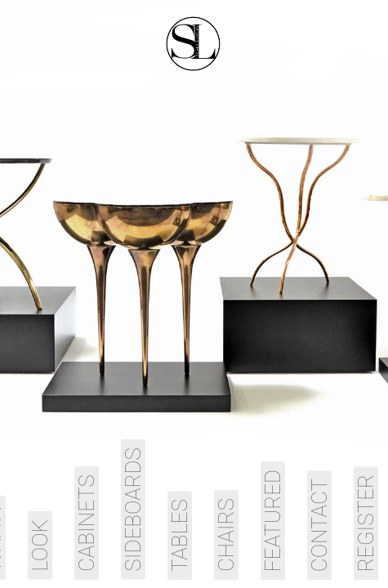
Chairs (226, 535)
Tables (180, 535)
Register (366, 523)
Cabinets (87, 523)
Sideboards (133, 510)
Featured (273, 521)
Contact (319, 525)
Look (40, 546)
